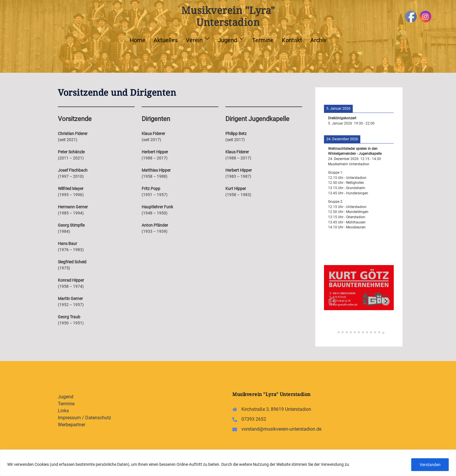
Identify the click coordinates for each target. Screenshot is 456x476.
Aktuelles (166, 40)
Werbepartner (72, 425)
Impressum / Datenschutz (84, 418)
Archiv (318, 40)
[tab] (334, 332)
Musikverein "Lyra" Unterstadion (228, 16)
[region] (228, 463)
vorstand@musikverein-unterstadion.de (281, 429)
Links (63, 411)
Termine (263, 40)
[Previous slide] (332, 301)
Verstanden (430, 465)
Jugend (227, 40)
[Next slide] (386, 301)
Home (138, 40)
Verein (194, 40)
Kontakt (292, 40)
